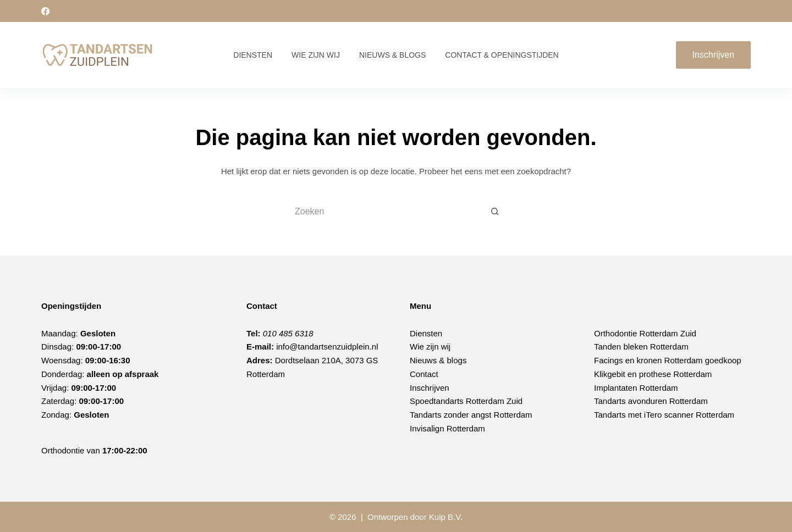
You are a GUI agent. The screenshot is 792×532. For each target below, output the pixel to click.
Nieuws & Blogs (392, 55)
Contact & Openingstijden (502, 55)
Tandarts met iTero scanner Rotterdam (664, 415)
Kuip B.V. (446, 517)
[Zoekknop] (495, 212)
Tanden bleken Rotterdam (641, 347)
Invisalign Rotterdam (447, 428)
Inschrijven (713, 55)
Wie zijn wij (316, 55)
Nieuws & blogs (438, 360)
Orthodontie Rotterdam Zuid (645, 333)
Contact (424, 374)
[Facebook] (45, 11)
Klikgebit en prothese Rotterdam (653, 374)
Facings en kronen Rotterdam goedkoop (668, 360)
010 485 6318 (288, 333)
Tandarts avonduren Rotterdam (651, 401)
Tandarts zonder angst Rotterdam (471, 415)
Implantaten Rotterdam (636, 388)
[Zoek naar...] (385, 212)
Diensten (253, 55)
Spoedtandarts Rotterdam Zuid (466, 401)
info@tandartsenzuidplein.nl (327, 347)
